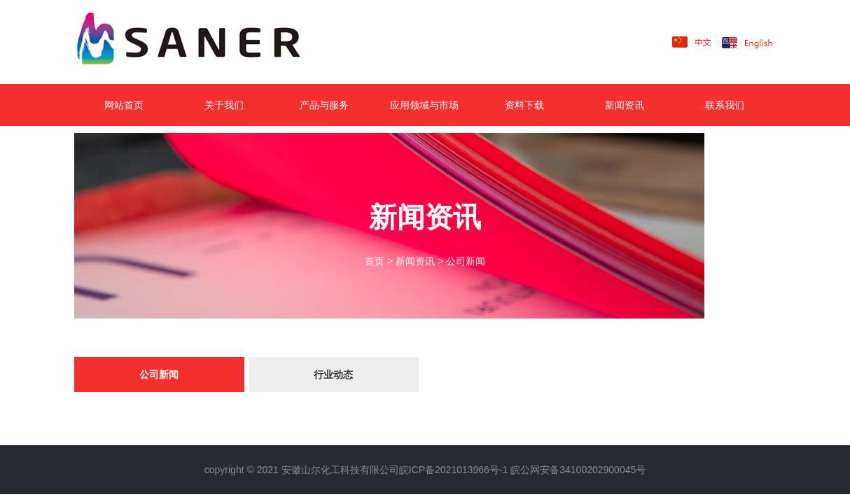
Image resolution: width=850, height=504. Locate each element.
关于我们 (224, 105)
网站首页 (124, 105)
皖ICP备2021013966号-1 (454, 470)
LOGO (210, 42)
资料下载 (524, 105)
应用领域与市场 (424, 105)
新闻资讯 (625, 105)
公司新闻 (466, 261)
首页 (375, 261)
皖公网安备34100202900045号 (578, 470)
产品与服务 (324, 105)
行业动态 (333, 374)
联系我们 (725, 105)
